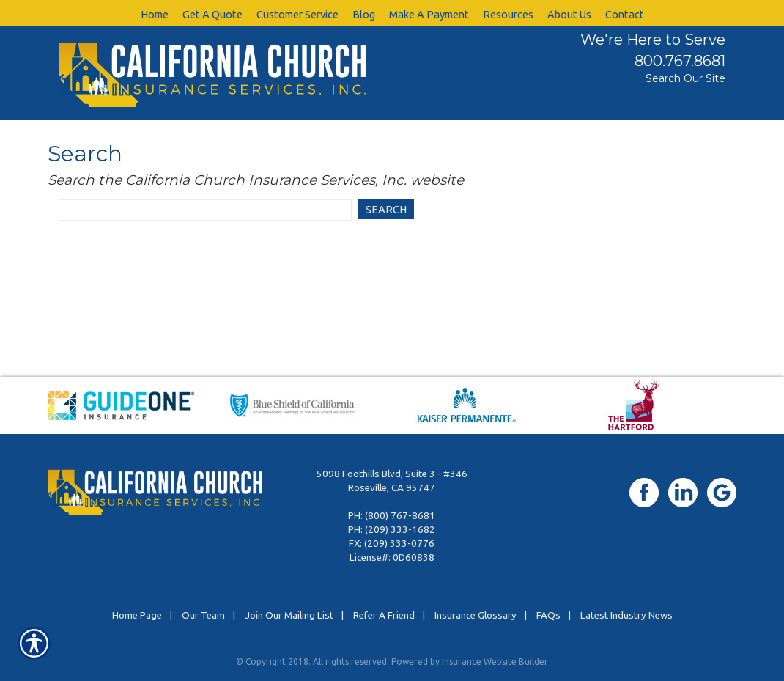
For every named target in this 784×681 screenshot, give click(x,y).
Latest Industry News (626, 615)
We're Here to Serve (653, 40)
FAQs (548, 615)
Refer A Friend (384, 615)
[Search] (386, 210)
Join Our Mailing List (289, 615)
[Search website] (205, 210)
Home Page (137, 615)
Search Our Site (685, 78)
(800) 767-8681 (400, 516)
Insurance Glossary (476, 615)
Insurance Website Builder (495, 662)
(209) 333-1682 (400, 530)
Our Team (203, 615)
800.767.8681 (680, 61)
